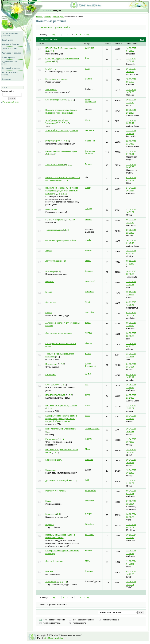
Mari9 (88, 561)
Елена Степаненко (91, 365)
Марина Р (90, 130)
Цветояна (90, 48)
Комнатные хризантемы (56, 100)
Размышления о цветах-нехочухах (61, 151)
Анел (87, 302)
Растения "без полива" (56, 491)
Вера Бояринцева (91, 101)
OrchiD (88, 261)
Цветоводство (58, 17)
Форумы (57, 11)
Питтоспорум (51, 364)
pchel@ (88, 209)
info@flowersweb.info (54, 638)
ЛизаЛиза (90, 535)
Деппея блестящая (54, 561)
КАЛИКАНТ (51, 375)
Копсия (49, 501)
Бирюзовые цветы (54, 460)
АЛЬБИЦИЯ (51, 582)
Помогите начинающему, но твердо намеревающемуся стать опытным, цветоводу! (62, 191)
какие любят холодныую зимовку (61, 429)
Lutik (87, 480)
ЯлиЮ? (89, 439)
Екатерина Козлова (90, 152)
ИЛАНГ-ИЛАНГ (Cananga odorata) (61, 48)
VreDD (88, 374)
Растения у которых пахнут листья (61, 405)
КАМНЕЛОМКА (52, 385)
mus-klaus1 (90, 281)
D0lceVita (89, 292)
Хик (87, 384)
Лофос (48, 251)
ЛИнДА (88, 250)
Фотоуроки (6, 79)
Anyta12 (89, 333)
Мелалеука (50, 514)
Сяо (87, 58)
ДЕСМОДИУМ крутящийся (58, 480)
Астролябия (91, 491)
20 (74, 220)
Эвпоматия (50, 302)
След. (87, 35)
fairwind (89, 219)
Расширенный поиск (11, 102)
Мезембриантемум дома (57, 79)
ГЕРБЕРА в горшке (54, 220)
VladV (88, 120)
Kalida (88, 354)
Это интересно (8, 57)
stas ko (88, 240)
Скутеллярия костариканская (59, 333)
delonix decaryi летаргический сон (61, 240)
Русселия (50, 282)
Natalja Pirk (90, 141)
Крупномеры (51, 439)
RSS (142, 40)
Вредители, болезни (10, 44)
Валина (89, 164)
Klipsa (88, 323)
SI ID (87, 69)
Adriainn (89, 550)
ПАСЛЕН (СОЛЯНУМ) (55, 395)
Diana (88, 416)
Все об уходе (7, 40)
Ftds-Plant (90, 524)
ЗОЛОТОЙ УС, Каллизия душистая (62, 131)
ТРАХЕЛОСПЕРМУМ (55, 165)
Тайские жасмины (54, 230)
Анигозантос (51, 90)
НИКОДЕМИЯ (52, 209)
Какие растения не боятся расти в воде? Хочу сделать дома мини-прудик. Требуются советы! (61, 419)
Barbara (89, 79)
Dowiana (89, 460)
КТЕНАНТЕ (51, 69)
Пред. (53, 35)
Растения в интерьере (11, 53)
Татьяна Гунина (92, 429)
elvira (88, 395)
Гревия (49, 292)
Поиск (4, 87)
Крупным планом (9, 49)
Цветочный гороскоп (10, 68)
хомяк (88, 405)
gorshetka (90, 312)
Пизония (49, 571)
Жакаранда (51, 470)
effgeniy (89, 343)
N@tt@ (88, 514)
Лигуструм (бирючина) (56, 261)
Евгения (89, 271)
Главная (47, 11)
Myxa (88, 449)
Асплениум (50, 271)
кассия (48, 313)
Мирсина (49, 525)
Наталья (89, 571)
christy (88, 188)
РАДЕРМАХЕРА (53, 141)
